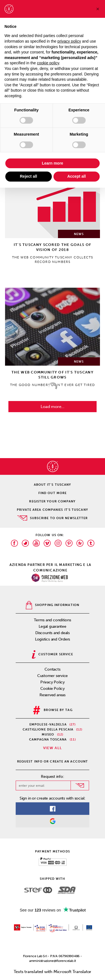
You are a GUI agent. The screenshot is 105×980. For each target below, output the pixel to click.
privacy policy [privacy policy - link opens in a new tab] (69, 41)
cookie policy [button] (48, 63)
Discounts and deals (53, 633)
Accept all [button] (76, 176)
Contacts (52, 669)
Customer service (53, 676)
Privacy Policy (53, 682)
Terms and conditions (53, 620)
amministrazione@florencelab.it (53, 961)
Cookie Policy (53, 689)
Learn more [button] (52, 163)
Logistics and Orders (53, 639)
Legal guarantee (53, 626)
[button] (98, 9)
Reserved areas (53, 695)
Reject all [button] (28, 176)
